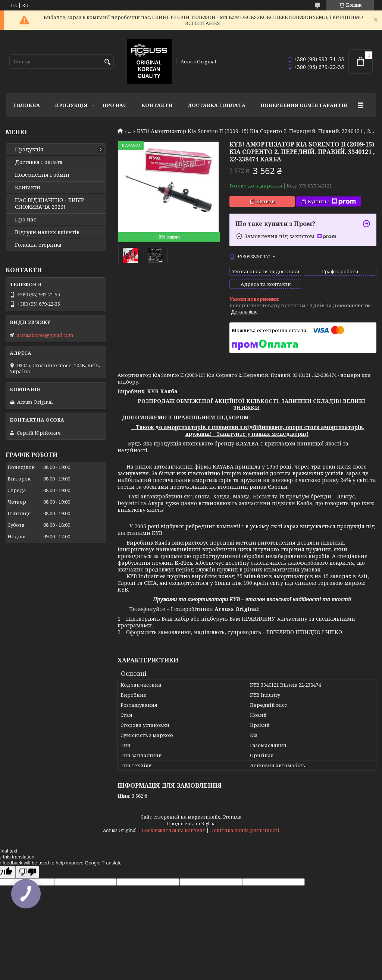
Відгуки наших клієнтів (47, 232)
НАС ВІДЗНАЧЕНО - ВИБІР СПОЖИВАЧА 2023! (50, 204)
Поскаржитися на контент (173, 830)
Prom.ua (232, 817)
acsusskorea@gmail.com (45, 335)
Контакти (157, 105)
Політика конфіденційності (245, 830)
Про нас (115, 105)
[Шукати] (107, 62)
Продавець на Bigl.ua (191, 824)
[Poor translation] (27, 872)
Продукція (71, 105)
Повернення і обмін (42, 175)
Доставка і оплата (217, 105)
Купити (266, 201)
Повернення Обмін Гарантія (304, 105)
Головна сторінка (38, 245)
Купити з (332, 201)
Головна (26, 105)
